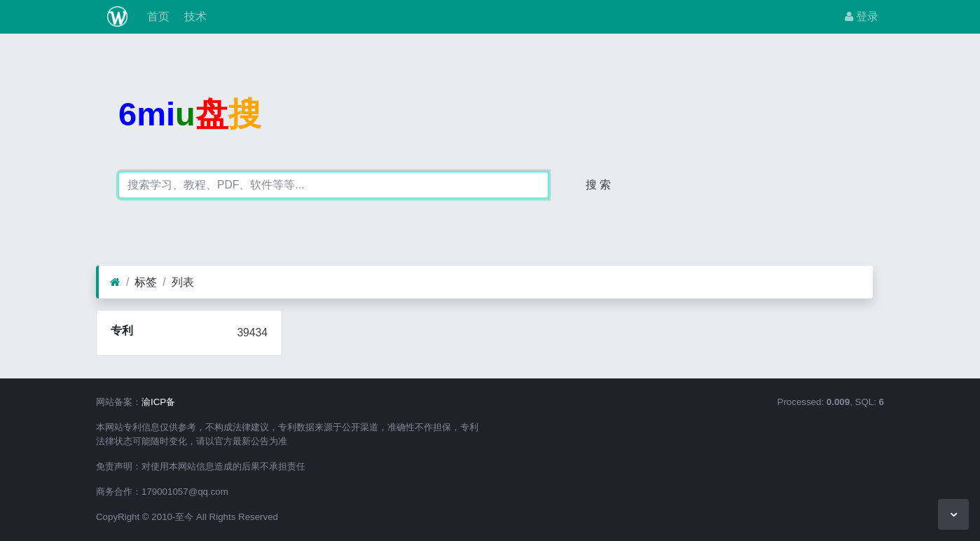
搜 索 (598, 185)
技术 (193, 16)
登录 (862, 16)
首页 (157, 16)
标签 (146, 282)
